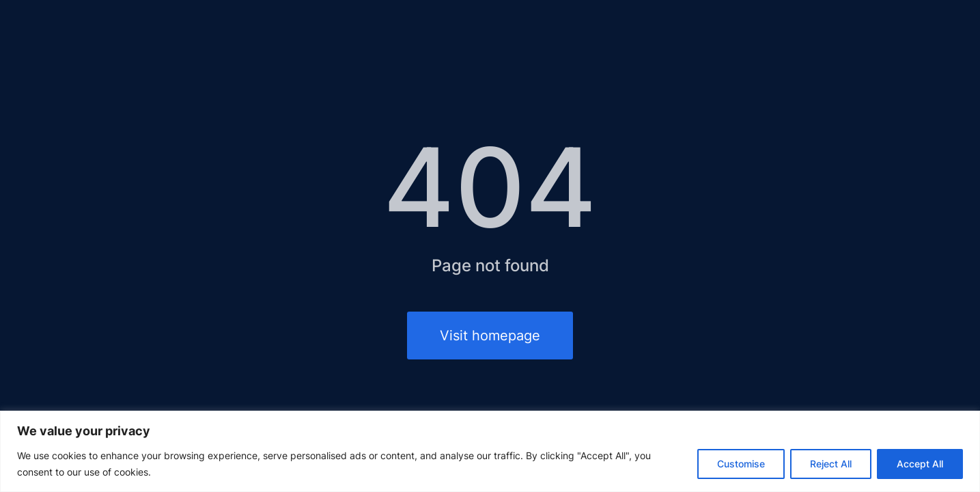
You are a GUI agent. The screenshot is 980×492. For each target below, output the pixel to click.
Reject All (831, 464)
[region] (490, 451)
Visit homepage (490, 336)
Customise (741, 464)
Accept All (920, 464)
